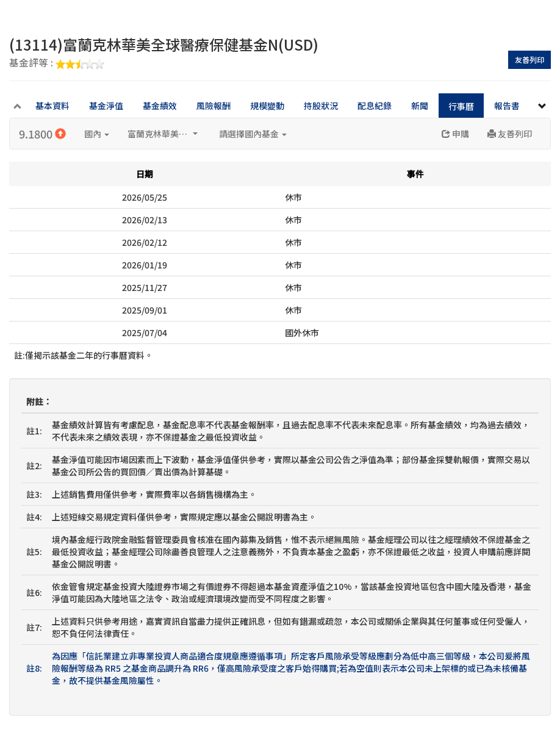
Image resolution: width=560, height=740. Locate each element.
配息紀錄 (375, 106)
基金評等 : (57, 63)
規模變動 (267, 106)
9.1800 (42, 134)
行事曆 (461, 106)
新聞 (420, 106)
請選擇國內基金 (253, 134)
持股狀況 (321, 106)
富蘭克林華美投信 (163, 134)
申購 (455, 134)
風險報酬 (214, 106)
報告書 (507, 106)
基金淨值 (106, 106)
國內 (97, 134)
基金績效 (160, 106)
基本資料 (52, 106)
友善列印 (529, 59)
